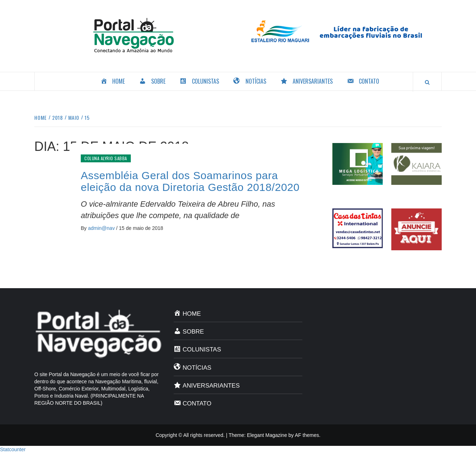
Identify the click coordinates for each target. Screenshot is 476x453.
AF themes (307, 435)
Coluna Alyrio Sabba (106, 158)
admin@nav (102, 228)
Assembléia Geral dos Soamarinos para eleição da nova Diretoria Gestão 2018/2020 (190, 181)
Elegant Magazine (267, 435)
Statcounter (13, 449)
